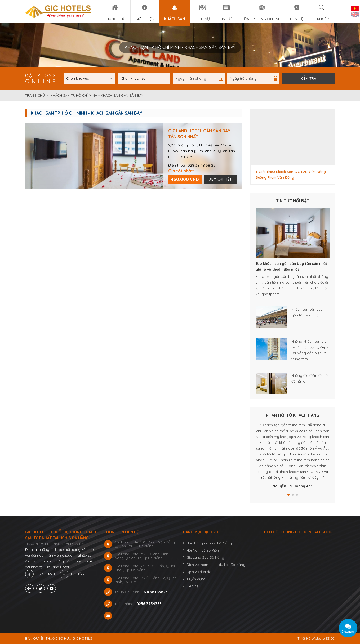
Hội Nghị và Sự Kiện (203, 550)
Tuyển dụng (196, 579)
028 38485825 (155, 592)
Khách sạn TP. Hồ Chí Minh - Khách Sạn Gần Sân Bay (97, 95)
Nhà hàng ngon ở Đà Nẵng (209, 543)
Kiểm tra (308, 78)
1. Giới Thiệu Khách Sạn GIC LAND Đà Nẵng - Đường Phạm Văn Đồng (292, 175)
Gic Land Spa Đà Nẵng (205, 557)
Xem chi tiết (220, 179)
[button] (288, 495)
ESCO (330, 638)
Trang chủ (35, 95)
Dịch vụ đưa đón (200, 572)
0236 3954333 (149, 604)
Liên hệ (192, 586)
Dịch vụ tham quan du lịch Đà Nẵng (216, 565)
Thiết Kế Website (311, 638)
